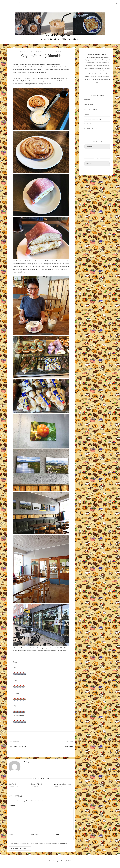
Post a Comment (56, 51)
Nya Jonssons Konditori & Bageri (93, 119)
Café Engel (87, 99)
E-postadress (35, 834)
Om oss (6, 3)
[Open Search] (116, 3)
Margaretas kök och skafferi (92, 109)
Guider (50, 3)
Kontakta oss (88, 3)
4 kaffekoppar (41, 51)
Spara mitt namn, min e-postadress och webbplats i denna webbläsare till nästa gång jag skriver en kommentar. (39, 843)
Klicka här (98, 79)
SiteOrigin (69, 861)
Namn (11, 834)
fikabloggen (27, 762)
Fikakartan (39, 3)
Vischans (87, 114)
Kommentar (12, 805)
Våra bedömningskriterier (22, 3)
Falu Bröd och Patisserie (91, 129)
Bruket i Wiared (89, 104)
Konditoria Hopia (89, 124)
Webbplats (56, 834)
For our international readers (68, 3)
